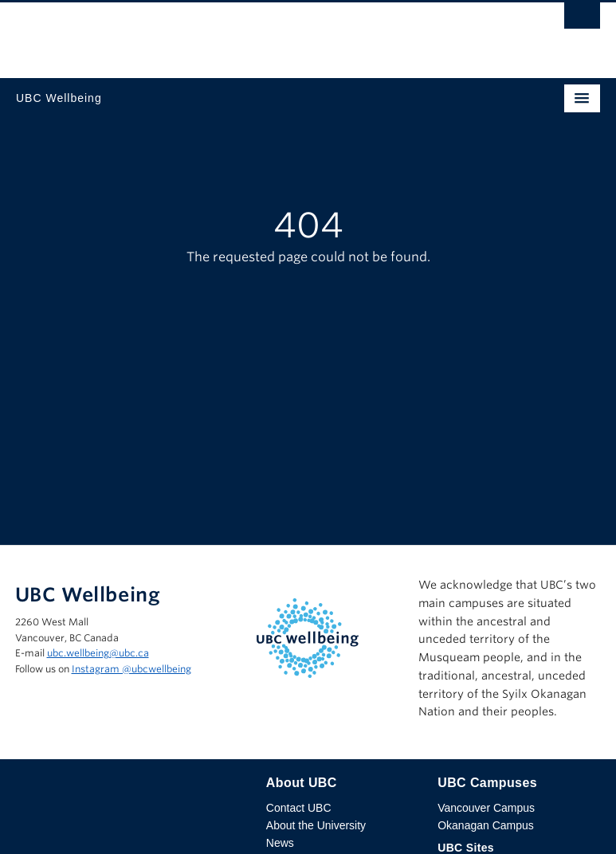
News (280, 843)
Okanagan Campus (486, 825)
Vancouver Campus (486, 808)
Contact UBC (299, 808)
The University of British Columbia (220, 33)
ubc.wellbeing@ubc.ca (98, 653)
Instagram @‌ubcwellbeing (131, 669)
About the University (316, 825)
